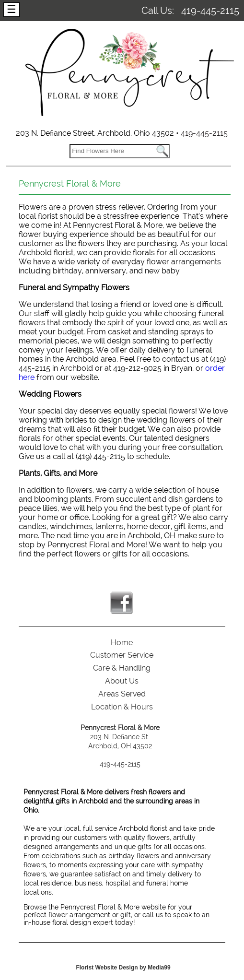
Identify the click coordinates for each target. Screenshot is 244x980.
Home (122, 643)
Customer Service (122, 655)
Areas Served (122, 694)
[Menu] (12, 10)
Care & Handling (122, 668)
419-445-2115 (210, 11)
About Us (122, 681)
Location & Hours (122, 707)
